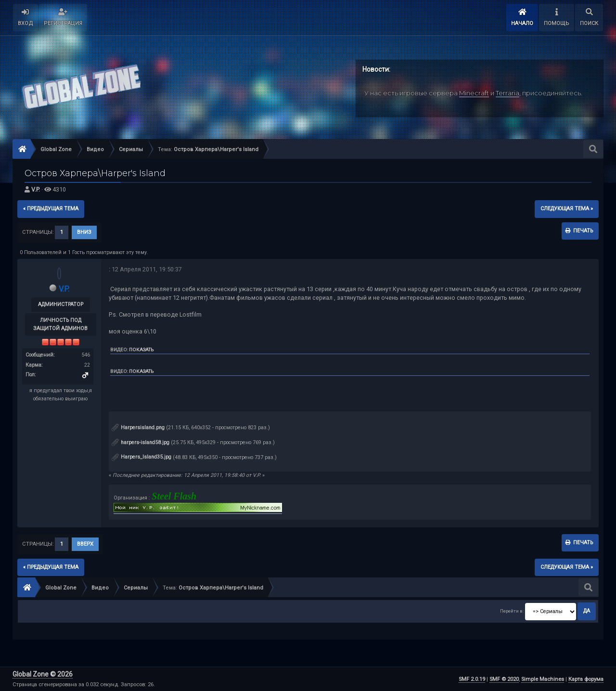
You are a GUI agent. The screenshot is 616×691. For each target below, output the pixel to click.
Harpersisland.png (138, 428)
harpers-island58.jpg (141, 442)
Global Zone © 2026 (43, 674)
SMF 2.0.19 (472, 679)
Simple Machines (543, 679)
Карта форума (586, 679)
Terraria (507, 93)
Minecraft (474, 93)
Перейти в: (512, 611)
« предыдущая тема (51, 209)
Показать (141, 350)
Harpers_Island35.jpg (141, 457)
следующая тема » (567, 209)
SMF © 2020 (504, 679)
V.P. (36, 189)
